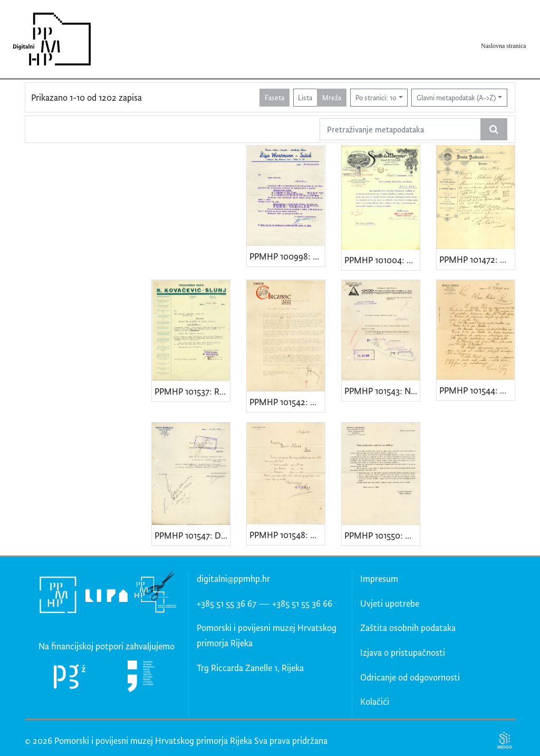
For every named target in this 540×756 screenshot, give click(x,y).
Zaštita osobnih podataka (408, 628)
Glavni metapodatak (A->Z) (456, 97)
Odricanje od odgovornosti (410, 677)
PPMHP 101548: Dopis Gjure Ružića (287, 535)
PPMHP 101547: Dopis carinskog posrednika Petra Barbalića (192, 535)
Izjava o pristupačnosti (403, 652)
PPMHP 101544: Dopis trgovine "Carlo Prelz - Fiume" (477, 390)
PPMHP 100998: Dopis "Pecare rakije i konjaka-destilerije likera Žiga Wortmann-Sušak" (287, 256)
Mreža (332, 97)
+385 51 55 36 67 (226, 603)
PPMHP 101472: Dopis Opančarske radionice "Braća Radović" (477, 259)
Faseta (274, 97)
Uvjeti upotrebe (390, 603)
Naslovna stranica (504, 46)
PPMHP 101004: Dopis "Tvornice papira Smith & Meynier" (382, 260)
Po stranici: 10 (376, 97)
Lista (305, 97)
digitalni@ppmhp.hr (233, 578)
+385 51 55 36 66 (302, 603)
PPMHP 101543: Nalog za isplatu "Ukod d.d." (382, 391)
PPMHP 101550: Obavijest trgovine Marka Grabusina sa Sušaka (382, 535)
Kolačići (375, 701)
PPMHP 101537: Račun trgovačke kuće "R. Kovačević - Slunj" (192, 391)
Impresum (379, 578)
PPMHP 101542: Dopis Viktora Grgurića (287, 402)
